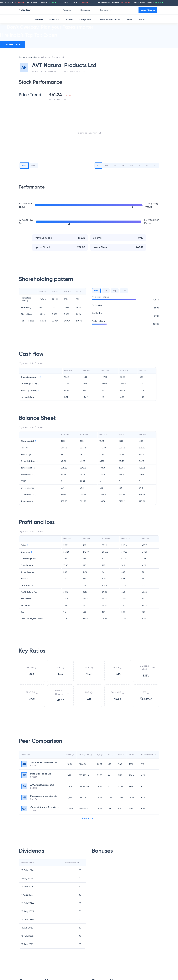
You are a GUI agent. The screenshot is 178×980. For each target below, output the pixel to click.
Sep (115, 291)
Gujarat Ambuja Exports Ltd (45, 807)
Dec (124, 291)
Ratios (70, 19)
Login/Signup (148, 10)
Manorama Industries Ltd (44, 796)
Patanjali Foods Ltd (41, 774)
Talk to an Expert (13, 44)
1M (115, 165)
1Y (139, 165)
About (142, 19)
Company (106, 10)
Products (69, 10)
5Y (155, 165)
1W (106, 165)
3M (123, 165)
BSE (33, 165)
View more (88, 818)
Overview (38, 19)
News (130, 19)
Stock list (33, 57)
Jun (106, 291)
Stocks (22, 57)
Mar (96, 291)
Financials (55, 19)
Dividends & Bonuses (109, 19)
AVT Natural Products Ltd (52, 57)
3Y (147, 165)
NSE (24, 165)
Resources (87, 10)
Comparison (86, 19)
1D (98, 165)
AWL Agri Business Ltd (42, 785)
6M (131, 165)
